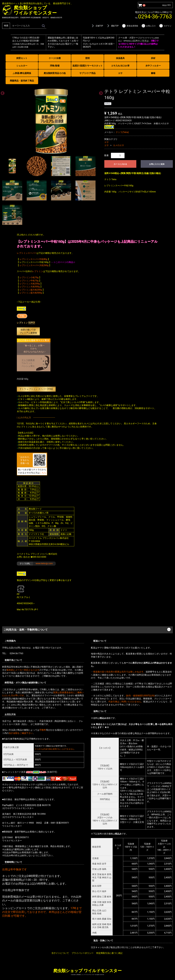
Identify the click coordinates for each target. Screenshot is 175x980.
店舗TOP (97, 26)
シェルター (22, 66)
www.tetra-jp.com (44, 563)
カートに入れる (120, 164)
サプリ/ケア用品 (87, 73)
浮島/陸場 (55, 66)
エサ (120, 73)
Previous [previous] (2, 92)
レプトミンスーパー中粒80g (33, 259)
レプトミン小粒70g (29, 277)
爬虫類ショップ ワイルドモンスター (87, 971)
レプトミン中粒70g (29, 280)
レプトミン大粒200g (30, 284)
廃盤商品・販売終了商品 (22, 81)
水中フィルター (153, 66)
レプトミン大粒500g (30, 287)
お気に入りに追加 (157, 164)
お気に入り (149, 26)
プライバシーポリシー (83, 953)
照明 (87, 58)
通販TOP (112, 26)
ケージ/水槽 (55, 58)
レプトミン (38, 271)
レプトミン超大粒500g (31, 293)
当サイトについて (60, 953)
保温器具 (120, 58)
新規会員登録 (130, 26)
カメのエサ (119, 145)
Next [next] (100, 92)
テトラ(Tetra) (122, 132)
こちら (43, 473)
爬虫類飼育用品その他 (55, 73)
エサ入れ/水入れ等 (120, 66)
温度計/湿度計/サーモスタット (87, 66)
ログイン (165, 26)
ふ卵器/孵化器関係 (22, 73)
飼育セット (22, 58)
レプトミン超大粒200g (31, 290)
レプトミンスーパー (27, 253)
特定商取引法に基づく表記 (109, 953)
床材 (153, 58)
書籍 (153, 73)
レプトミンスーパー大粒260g (34, 265)
